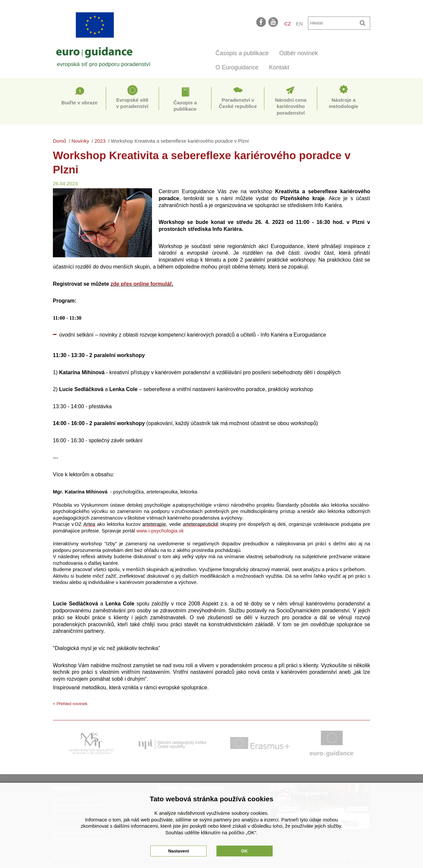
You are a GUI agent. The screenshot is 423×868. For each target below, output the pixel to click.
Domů (59, 141)
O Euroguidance (237, 67)
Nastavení (179, 851)
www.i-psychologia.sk (160, 531)
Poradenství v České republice (238, 103)
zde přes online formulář (141, 284)
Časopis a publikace (242, 53)
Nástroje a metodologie (344, 103)
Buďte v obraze (79, 103)
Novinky (80, 141)
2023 (100, 141)
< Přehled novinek (70, 704)
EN (299, 24)
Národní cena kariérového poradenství (291, 106)
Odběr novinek (299, 53)
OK (245, 851)
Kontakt (279, 67)
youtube (274, 22)
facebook (261, 22)
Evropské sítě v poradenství (132, 103)
